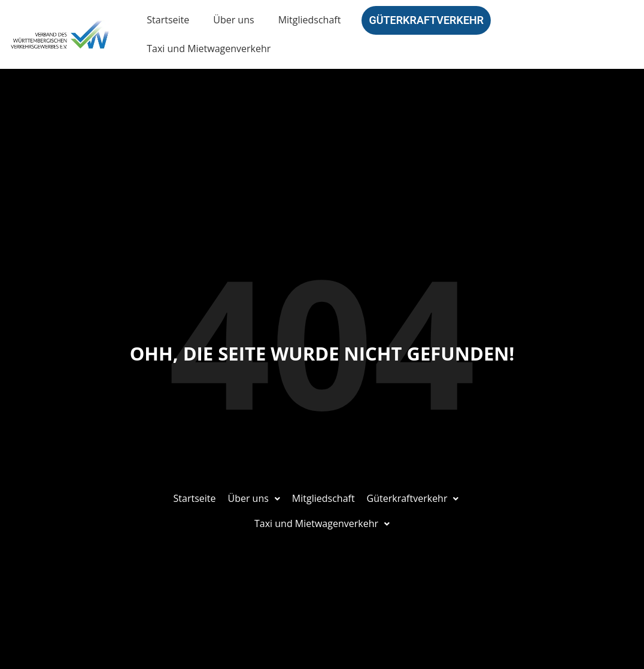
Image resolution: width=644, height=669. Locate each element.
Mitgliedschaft (310, 20)
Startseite (168, 20)
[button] (253, 499)
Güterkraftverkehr (426, 20)
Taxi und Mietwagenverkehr (209, 49)
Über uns (233, 20)
